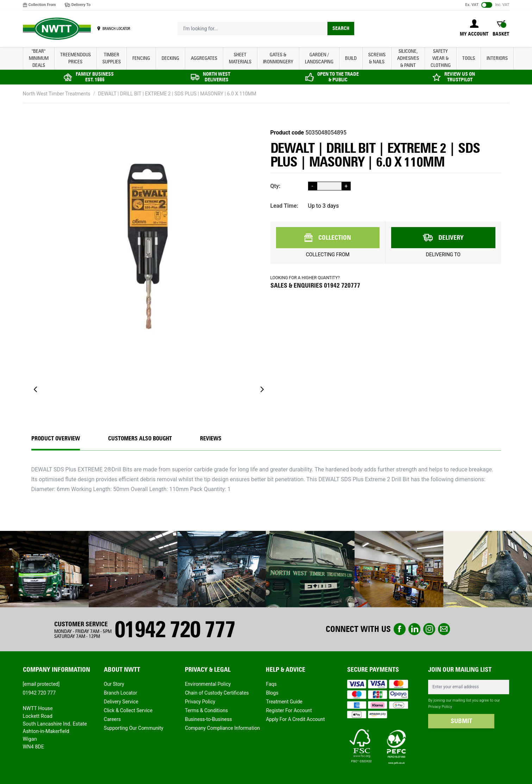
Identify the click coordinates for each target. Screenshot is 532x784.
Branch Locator (121, 693)
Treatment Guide (284, 702)
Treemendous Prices (76, 58)
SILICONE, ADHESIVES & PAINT (408, 58)
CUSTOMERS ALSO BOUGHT (140, 438)
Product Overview (56, 438)
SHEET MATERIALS (240, 58)
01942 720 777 (175, 629)
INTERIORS (497, 58)
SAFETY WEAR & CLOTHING (441, 58)
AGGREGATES (204, 58)
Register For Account (289, 710)
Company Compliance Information (222, 728)
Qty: (276, 186)
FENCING (141, 58)
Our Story (114, 684)
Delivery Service (121, 702)
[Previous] (36, 389)
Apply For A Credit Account (295, 719)
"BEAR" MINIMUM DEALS (39, 58)
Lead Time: (284, 206)
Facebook (400, 629)
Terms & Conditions (206, 710)
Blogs (272, 693)
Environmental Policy (208, 684)
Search (341, 28)
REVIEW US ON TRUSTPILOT (460, 77)
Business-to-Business (208, 719)
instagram (429, 629)
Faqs (271, 684)
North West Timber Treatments (57, 94)
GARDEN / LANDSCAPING (319, 58)
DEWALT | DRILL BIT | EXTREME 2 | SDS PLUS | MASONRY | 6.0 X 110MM (177, 94)
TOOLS (469, 58)
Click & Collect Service (128, 710)
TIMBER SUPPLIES (112, 58)
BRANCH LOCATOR (116, 29)
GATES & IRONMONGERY (278, 58)
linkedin (414, 629)
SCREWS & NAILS (377, 58)
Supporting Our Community (134, 728)
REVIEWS (211, 438)
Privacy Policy (200, 702)
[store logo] (57, 29)
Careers (112, 719)
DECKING (170, 58)
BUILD (351, 58)
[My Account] (474, 29)
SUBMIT (461, 721)
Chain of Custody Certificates (217, 693)
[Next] (262, 389)
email (444, 629)
